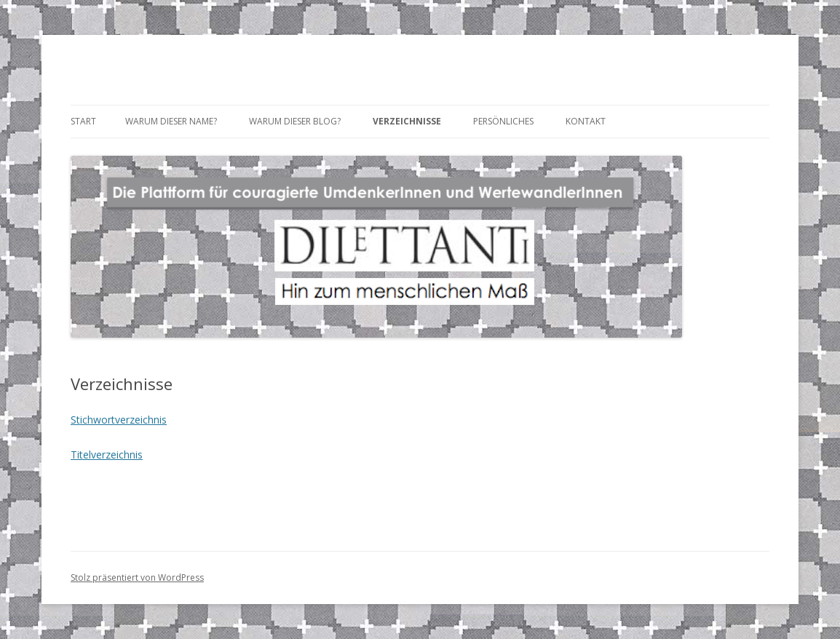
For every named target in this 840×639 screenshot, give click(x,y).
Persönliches (503, 121)
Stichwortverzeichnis (119, 420)
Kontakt (586, 121)
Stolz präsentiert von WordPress (137, 578)
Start (83, 121)
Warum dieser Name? (171, 121)
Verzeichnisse (407, 121)
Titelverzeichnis (107, 455)
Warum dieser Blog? (295, 121)
